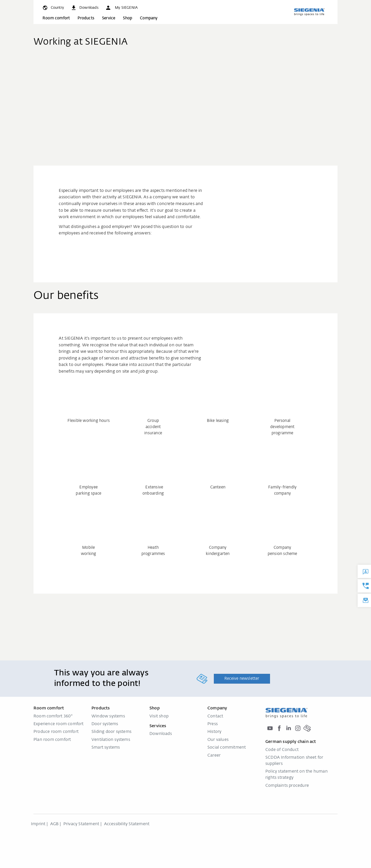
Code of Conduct (282, 750)
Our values (218, 740)
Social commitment (227, 748)
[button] (121, 8)
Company (149, 18)
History (214, 732)
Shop (128, 18)
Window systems (108, 716)
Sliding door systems (111, 732)
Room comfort (56, 18)
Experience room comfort (59, 724)
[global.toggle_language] (53, 8)
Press (213, 724)
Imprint (38, 824)
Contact (215, 716)
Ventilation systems (111, 740)
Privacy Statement (81, 824)
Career (214, 756)
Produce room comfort (56, 732)
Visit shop (159, 716)
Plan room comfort (52, 740)
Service (109, 18)
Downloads (161, 734)
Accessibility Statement (127, 824)
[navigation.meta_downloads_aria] (85, 8)
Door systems (105, 724)
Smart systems (106, 748)
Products (86, 18)
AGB (54, 824)
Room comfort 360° (53, 716)
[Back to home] (309, 12)
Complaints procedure (287, 786)
